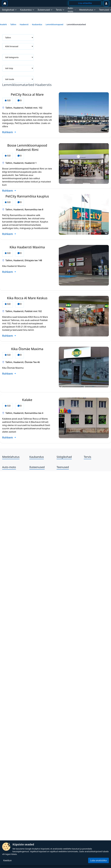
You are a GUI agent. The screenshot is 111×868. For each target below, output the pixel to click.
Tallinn (13, 24)
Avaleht (3, 24)
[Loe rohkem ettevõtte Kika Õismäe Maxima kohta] (9, 374)
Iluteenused (37, 467)
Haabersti (24, 24)
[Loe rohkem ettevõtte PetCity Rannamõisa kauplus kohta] (9, 234)
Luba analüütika (98, 860)
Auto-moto (9, 467)
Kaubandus (37, 24)
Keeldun (7, 860)
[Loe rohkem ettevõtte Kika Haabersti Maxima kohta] (9, 272)
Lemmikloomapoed (54, 24)
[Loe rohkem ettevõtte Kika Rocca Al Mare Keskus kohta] (9, 336)
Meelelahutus (11, 457)
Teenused (63, 467)
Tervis (87, 457)
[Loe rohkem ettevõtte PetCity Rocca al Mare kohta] (9, 132)
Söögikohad (64, 457)
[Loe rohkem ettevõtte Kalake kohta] (9, 438)
